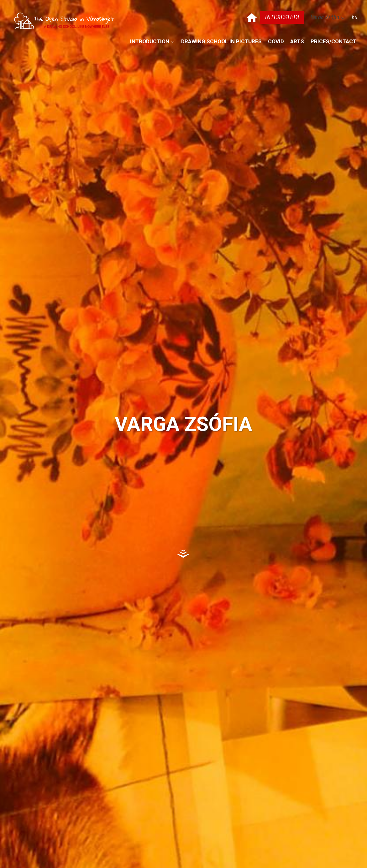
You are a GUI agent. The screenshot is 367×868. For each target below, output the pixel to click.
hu (354, 17)
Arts (297, 41)
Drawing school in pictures (221, 41)
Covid (276, 41)
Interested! (282, 17)
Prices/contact (333, 41)
